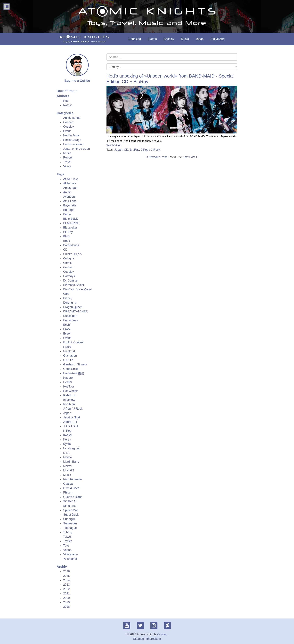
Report (68, 158)
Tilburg (68, 532)
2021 (66, 593)
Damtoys (69, 276)
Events (152, 39)
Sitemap (139, 639)
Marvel (68, 466)
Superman (70, 523)
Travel (67, 162)
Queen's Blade (73, 497)
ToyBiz (68, 541)
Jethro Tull (70, 422)
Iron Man (69, 404)
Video (67, 166)
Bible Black (70, 219)
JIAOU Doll (70, 426)
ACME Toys (71, 179)
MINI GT (69, 470)
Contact (162, 634)
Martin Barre (71, 462)
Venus (67, 550)
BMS (66, 236)
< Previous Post (156, 157)
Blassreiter (70, 228)
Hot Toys (69, 387)
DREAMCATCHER (76, 311)
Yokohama (70, 559)
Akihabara (70, 183)
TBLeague (70, 528)
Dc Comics (70, 281)
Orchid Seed (71, 488)
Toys (66, 546)
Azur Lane (70, 201)
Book (67, 241)
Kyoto (67, 444)
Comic (67, 263)
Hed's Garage (72, 140)
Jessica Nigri (72, 417)
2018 (66, 607)
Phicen (68, 493)
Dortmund (70, 303)
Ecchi (67, 325)
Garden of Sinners (75, 364)
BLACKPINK (71, 223)
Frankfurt (69, 351)
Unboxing (135, 39)
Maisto (68, 457)
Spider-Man (71, 510)
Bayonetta (70, 205)
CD (65, 250)
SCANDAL (70, 501)
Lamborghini (71, 448)
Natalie (68, 105)
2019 (66, 602)
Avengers (69, 197)
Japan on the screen (77, 149)
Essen (67, 334)
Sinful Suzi (70, 506)
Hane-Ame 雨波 (74, 373)
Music (185, 39)
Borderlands (71, 245)
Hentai (67, 382)
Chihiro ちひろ (73, 254)
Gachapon (70, 356)
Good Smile (71, 369)
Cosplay (169, 39)
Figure (67, 347)
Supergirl (69, 519)
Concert (68, 122)
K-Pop (67, 431)
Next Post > (190, 157)
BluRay (68, 232)
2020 (66, 598)
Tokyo (67, 537)
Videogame (71, 554)
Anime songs (72, 118)
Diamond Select (74, 285)
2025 (66, 576)
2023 (66, 585)
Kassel (68, 435)
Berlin (67, 214)
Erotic (67, 329)
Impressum (154, 639)
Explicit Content (73, 342)
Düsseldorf (70, 316)
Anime (67, 192)
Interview (69, 400)
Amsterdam (71, 188)
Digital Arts (218, 39)
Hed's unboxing (73, 144)
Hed (66, 101)
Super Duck (71, 515)
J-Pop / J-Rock (73, 409)
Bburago (69, 210)
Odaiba (68, 484)
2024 (66, 580)
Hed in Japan (72, 135)
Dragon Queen (73, 307)
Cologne (69, 258)
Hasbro (68, 378)
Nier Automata (73, 479)
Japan (200, 39)
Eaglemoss (70, 320)
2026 (66, 571)
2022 (66, 589)
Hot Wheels (71, 391)
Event (67, 131)
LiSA (66, 453)
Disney (68, 298)
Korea (67, 440)
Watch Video (114, 145)
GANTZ (68, 360)
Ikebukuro (70, 395)
